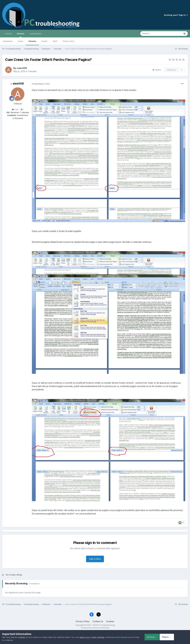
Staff (55, 41)
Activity (8, 34)
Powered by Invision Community (95, 628)
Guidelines (8, 41)
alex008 (22, 68)
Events (44, 41)
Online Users (68, 41)
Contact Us (98, 621)
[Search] (153, 34)
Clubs (20, 41)
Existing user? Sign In (176, 15)
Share (157, 70)
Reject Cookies (177, 637)
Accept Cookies (153, 637)
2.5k (15, 109)
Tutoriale (32, 71)
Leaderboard (36, 34)
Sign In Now (95, 559)
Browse (21, 35)
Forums (32, 41)
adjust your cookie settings (92, 637)
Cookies (110, 621)
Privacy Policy (83, 621)
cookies (22, 637)
